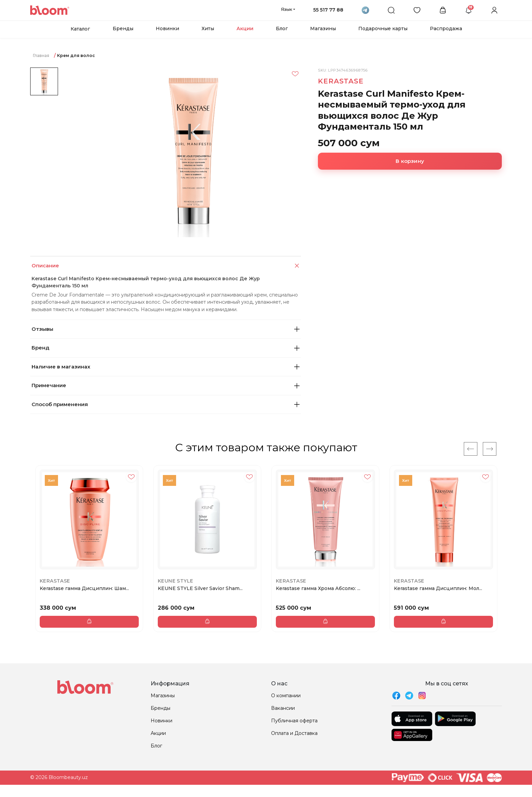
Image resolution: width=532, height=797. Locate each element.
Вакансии (283, 708)
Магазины (323, 29)
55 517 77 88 (328, 10)
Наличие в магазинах (166, 367)
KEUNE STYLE (175, 581)
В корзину (410, 161)
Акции (245, 29)
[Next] (490, 449)
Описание (166, 266)
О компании (286, 696)
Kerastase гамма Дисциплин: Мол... (438, 588)
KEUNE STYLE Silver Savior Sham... (200, 588)
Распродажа (446, 29)
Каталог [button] (80, 29)
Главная (41, 55)
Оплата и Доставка (294, 733)
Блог (282, 29)
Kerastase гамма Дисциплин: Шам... (84, 588)
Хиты (208, 29)
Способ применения (166, 404)
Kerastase (341, 81)
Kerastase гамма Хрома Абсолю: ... (318, 588)
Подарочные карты (383, 29)
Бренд (166, 348)
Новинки (167, 29)
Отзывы (166, 329)
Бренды (123, 29)
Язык (287, 9)
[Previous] (471, 449)
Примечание (166, 385)
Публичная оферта (294, 721)
